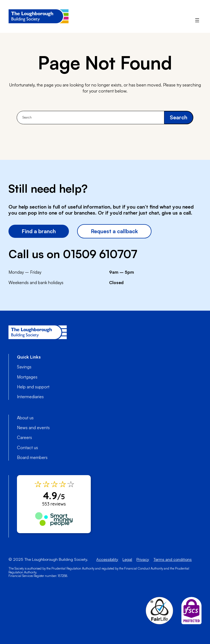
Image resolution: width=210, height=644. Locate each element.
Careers (24, 437)
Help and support (33, 387)
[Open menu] (197, 20)
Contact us (27, 447)
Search (179, 117)
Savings (24, 367)
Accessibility (107, 559)
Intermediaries (30, 397)
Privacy (143, 559)
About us (25, 418)
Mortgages (27, 377)
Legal (127, 559)
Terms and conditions (173, 559)
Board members (32, 457)
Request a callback (114, 231)
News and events (33, 428)
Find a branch (39, 231)
